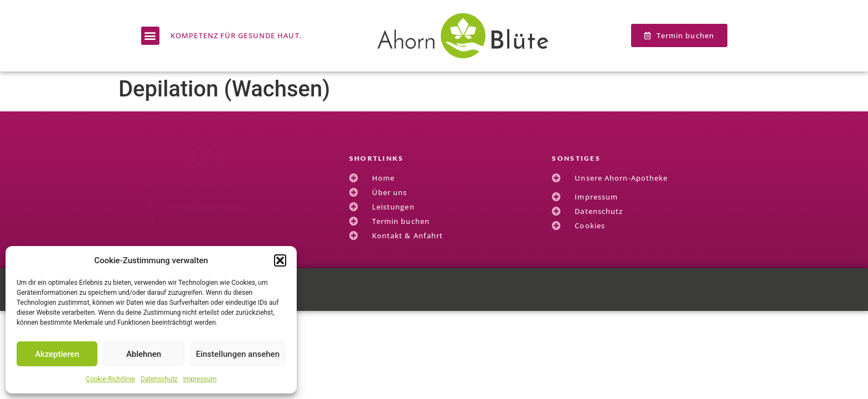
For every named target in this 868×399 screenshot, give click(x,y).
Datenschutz (159, 379)
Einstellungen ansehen (238, 354)
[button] (280, 260)
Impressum (200, 379)
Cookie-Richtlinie (110, 379)
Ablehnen (144, 354)
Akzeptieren (57, 354)
